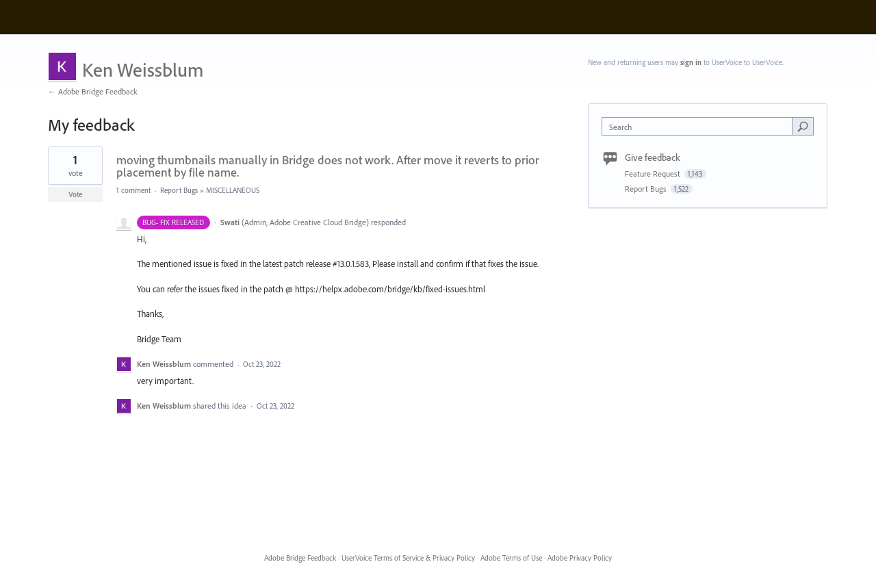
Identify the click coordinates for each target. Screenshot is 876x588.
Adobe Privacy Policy (580, 558)
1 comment (133, 190)
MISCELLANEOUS (233, 190)
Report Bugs (179, 190)
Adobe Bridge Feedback (300, 558)
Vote (76, 194)
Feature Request (654, 174)
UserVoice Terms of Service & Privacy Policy (408, 558)
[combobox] (700, 126)
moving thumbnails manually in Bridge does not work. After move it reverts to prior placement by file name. (328, 166)
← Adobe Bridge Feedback (93, 91)
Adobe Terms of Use (511, 558)
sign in (691, 62)
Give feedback (653, 157)
